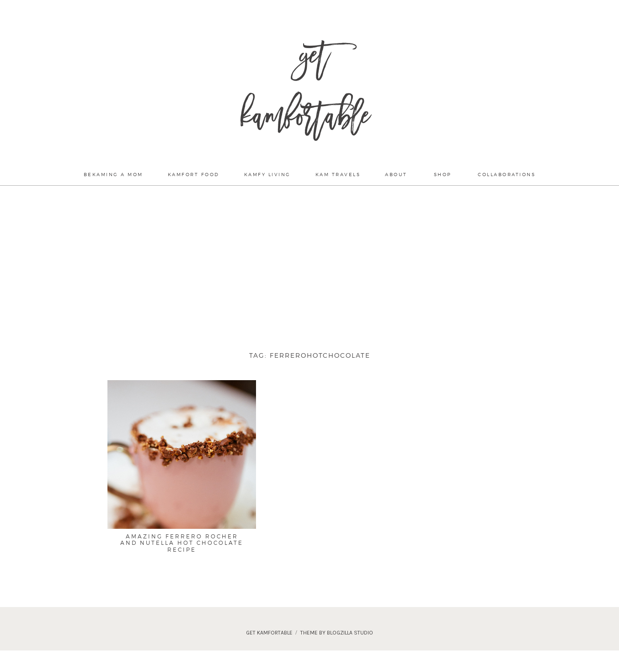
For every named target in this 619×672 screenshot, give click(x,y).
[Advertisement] (309, 264)
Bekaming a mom (113, 174)
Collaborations (507, 174)
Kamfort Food (194, 174)
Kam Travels (338, 174)
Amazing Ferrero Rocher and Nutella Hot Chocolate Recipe (182, 543)
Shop (443, 174)
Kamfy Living (267, 174)
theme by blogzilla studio (337, 633)
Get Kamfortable (305, 91)
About (396, 174)
